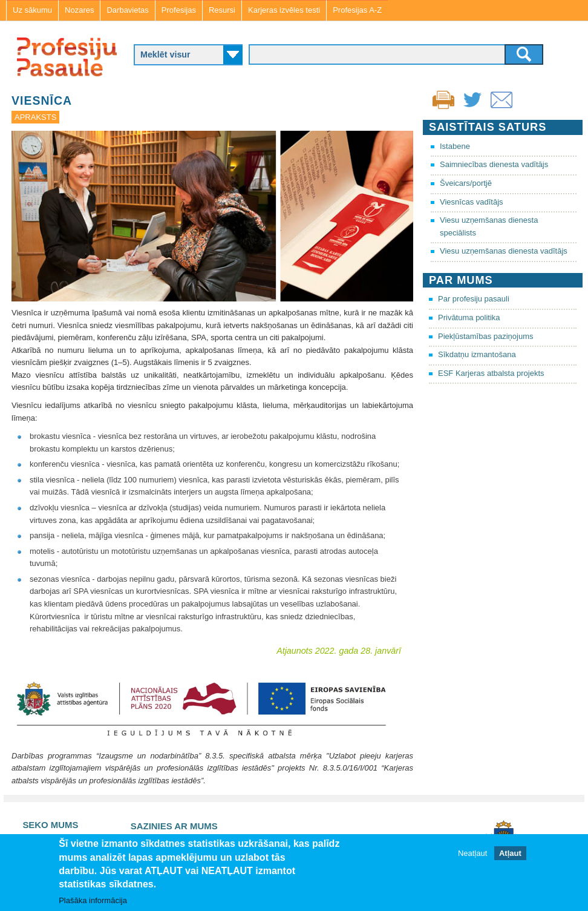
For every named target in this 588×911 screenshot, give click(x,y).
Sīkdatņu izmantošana (477, 354)
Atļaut (510, 853)
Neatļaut (472, 853)
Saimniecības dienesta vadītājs (494, 164)
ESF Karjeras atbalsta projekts (491, 373)
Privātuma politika (469, 317)
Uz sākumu (32, 10)
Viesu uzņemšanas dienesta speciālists (489, 226)
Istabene (455, 146)
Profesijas (179, 10)
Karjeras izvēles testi (284, 10)
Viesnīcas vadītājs (472, 202)
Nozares (79, 10)
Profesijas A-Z (357, 10)
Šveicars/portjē (466, 183)
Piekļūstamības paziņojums (486, 336)
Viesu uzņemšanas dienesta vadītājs (504, 251)
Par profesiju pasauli (474, 299)
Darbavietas (127, 10)
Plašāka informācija (93, 900)
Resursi (222, 10)
